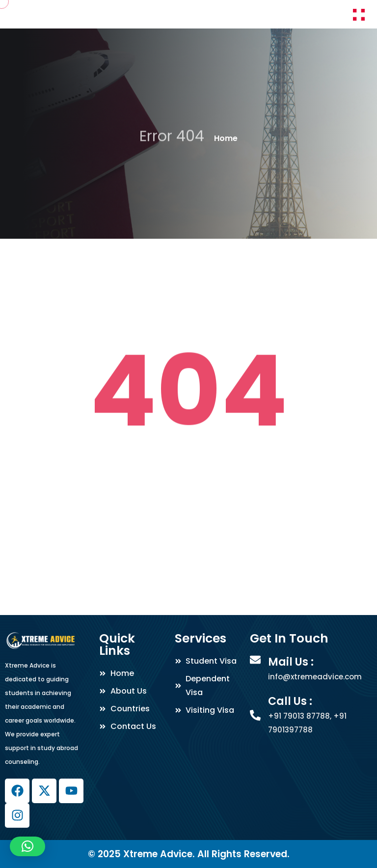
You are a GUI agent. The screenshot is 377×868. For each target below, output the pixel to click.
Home (226, 138)
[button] (27, 846)
